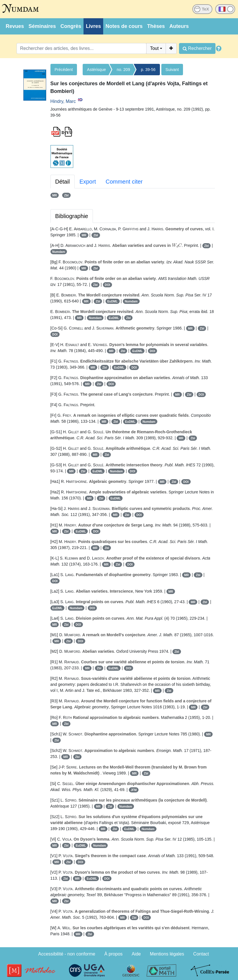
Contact (201, 954)
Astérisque (96, 70)
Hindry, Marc (63, 101)
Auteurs (179, 26)
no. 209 (123, 70)
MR (54, 195)
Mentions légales (167, 954)
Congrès (71, 26)
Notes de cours (124, 26)
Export (88, 182)
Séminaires (42, 26)
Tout (154, 48)
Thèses (156, 26)
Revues (15, 26)
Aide (136, 954)
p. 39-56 (148, 70)
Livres (93, 26)
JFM (134, 790)
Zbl (66, 195)
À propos (113, 954)
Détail (63, 182)
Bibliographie (72, 216)
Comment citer (124, 182)
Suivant (172, 70)
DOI (108, 285)
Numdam (59, 252)
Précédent (64, 70)
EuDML (113, 301)
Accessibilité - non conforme (67, 954)
